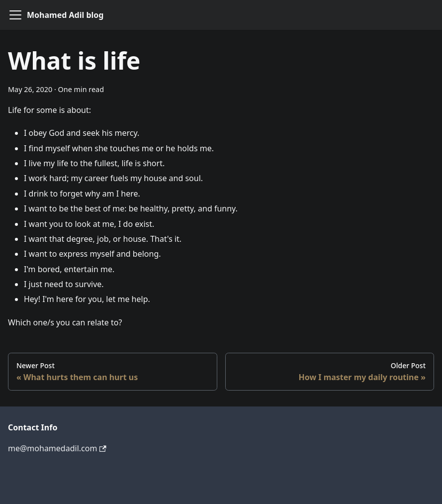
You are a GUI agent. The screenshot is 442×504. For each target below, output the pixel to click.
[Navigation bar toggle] (15, 15)
